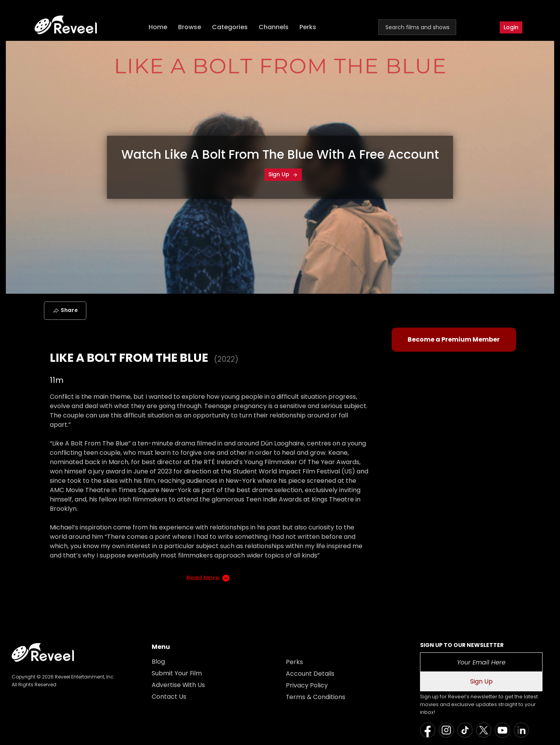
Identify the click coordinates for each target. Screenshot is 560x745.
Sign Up (283, 174)
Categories (230, 27)
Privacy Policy (307, 685)
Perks (308, 27)
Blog (158, 662)
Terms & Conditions (316, 697)
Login (511, 27)
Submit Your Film (177, 673)
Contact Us (169, 697)
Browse (190, 27)
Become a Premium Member (454, 339)
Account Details (310, 674)
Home (158, 27)
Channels (274, 27)
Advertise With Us (178, 685)
